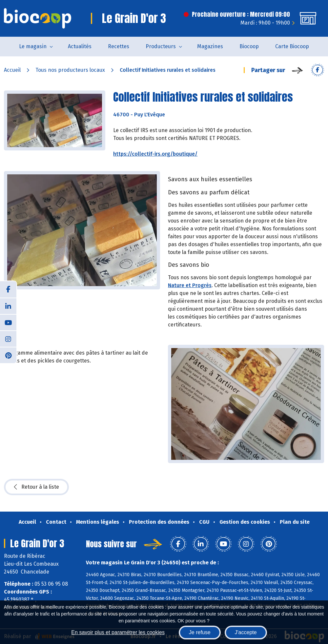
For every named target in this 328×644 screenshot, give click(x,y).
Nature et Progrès (190, 285)
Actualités (80, 46)
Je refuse (200, 632)
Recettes (119, 46)
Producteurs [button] (161, 46)
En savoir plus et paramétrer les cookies (118, 632)
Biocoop (249, 46)
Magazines (210, 46)
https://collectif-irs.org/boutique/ (155, 154)
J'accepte (246, 632)
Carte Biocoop (292, 46)
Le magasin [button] (33, 46)
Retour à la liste (36, 487)
